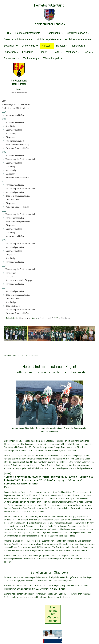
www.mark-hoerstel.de (19, 93)
